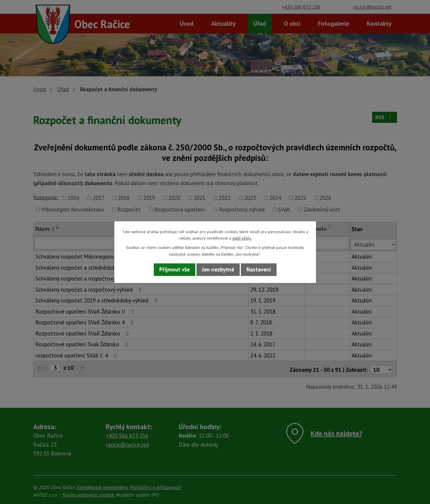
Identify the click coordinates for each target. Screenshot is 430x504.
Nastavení (259, 270)
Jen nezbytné (218, 270)
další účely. (242, 238)
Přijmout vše (175, 270)
